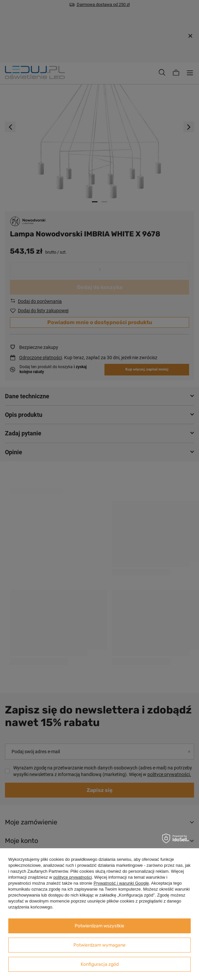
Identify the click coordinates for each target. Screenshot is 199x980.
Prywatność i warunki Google (121, 883)
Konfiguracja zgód (100, 964)
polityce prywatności (73, 877)
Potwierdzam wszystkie (99, 926)
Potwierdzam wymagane (99, 945)
